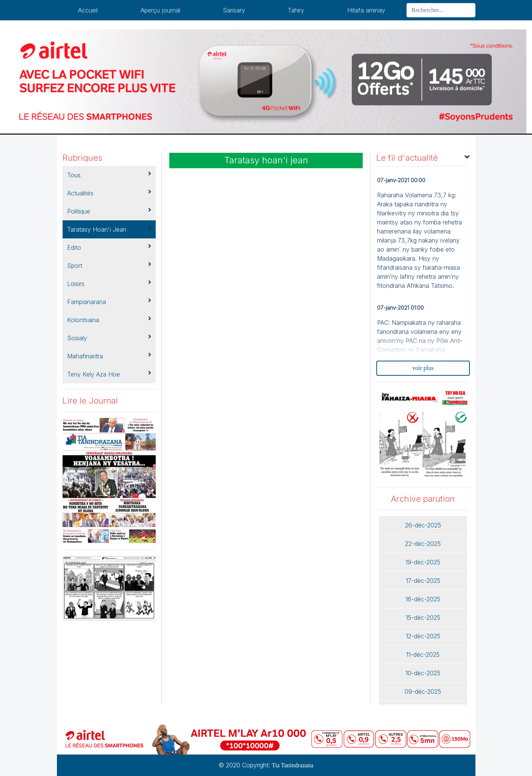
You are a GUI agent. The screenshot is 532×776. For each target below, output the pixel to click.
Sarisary (234, 10)
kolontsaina (109, 320)
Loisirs (109, 283)
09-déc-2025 (423, 691)
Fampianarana (109, 301)
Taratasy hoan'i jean (109, 229)
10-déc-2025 (423, 673)
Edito (109, 247)
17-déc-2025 (423, 581)
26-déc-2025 (423, 525)
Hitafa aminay (366, 10)
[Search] (441, 10)
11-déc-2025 (423, 655)
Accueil (88, 10)
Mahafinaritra (109, 356)
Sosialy (109, 338)
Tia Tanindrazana (293, 765)
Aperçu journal (160, 10)
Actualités (109, 193)
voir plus (423, 368)
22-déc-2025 (423, 544)
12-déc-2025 (423, 636)
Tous (109, 175)
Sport (109, 265)
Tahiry (296, 10)
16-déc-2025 (423, 599)
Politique (109, 211)
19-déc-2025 (423, 562)
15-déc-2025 (423, 618)
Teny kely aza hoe (109, 374)
